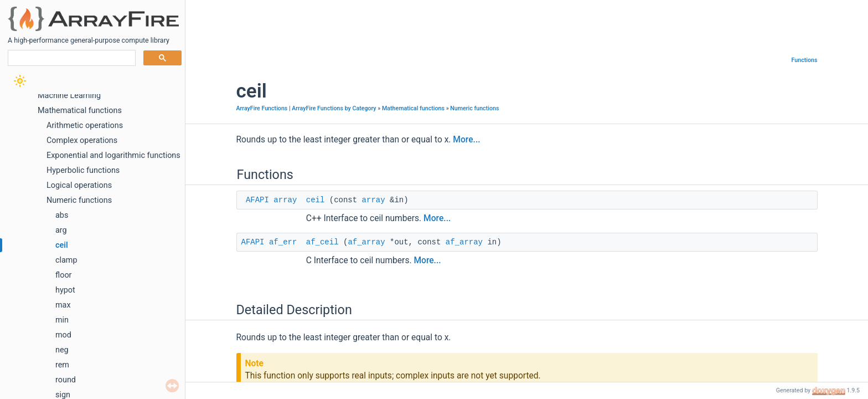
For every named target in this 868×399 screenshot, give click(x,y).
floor (63, 275)
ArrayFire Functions (262, 108)
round (66, 380)
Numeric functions (79, 200)
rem (62, 365)
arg (61, 230)
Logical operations (79, 185)
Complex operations (82, 140)
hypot (65, 290)
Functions (805, 60)
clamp (66, 260)
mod (63, 335)
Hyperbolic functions (83, 170)
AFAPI (257, 200)
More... (466, 140)
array (285, 200)
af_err (283, 242)
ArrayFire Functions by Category (334, 108)
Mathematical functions (80, 111)
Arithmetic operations (85, 126)
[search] (71, 58)
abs (62, 215)
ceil (62, 245)
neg (62, 350)
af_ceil (322, 242)
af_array (366, 242)
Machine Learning (69, 96)
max (63, 305)
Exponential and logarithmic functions (113, 155)
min (62, 320)
